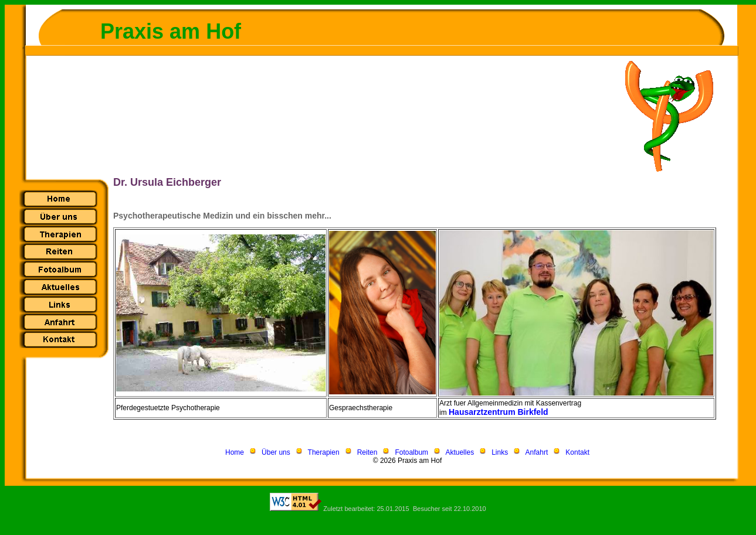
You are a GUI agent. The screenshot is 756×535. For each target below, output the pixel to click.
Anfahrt (537, 452)
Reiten (367, 452)
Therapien (324, 452)
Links (500, 452)
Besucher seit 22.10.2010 (450, 509)
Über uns (276, 452)
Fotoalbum (411, 452)
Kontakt (577, 452)
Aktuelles (460, 452)
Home (235, 452)
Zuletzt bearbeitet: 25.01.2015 (366, 509)
